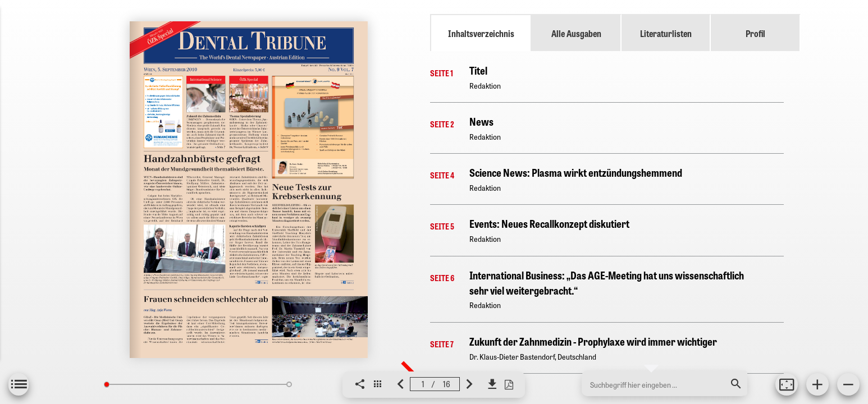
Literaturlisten (666, 33)
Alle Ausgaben (576, 33)
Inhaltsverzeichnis (481, 33)
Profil (755, 33)
